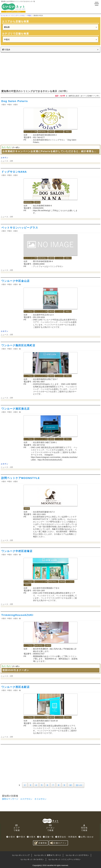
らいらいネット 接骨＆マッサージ (48, 855)
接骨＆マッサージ (10, 799)
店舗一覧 (48, 837)
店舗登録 (41, 843)
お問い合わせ (86, 837)
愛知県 (7, 27)
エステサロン (26, 799)
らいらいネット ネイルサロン (32, 859)
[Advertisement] (21, 71)
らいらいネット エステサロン (77, 855)
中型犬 (7, 40)
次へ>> (79, 785)
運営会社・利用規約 (66, 837)
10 (71, 785)
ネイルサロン (40, 799)
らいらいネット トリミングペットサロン (64, 859)
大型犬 (31, 837)
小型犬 (11, 837)
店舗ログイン (58, 843)
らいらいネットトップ (21, 855)
